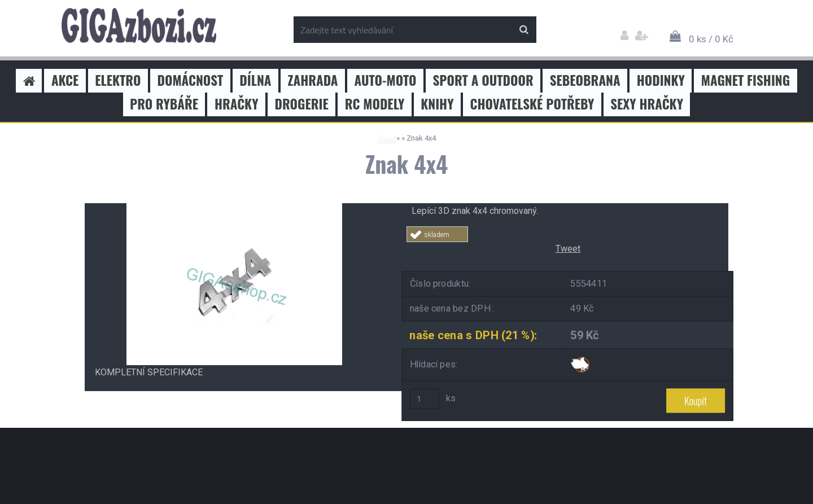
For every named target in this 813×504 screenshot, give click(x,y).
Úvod (386, 138)
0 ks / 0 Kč (711, 39)
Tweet (568, 249)
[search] (524, 30)
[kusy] (425, 398)
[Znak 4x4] (234, 207)
